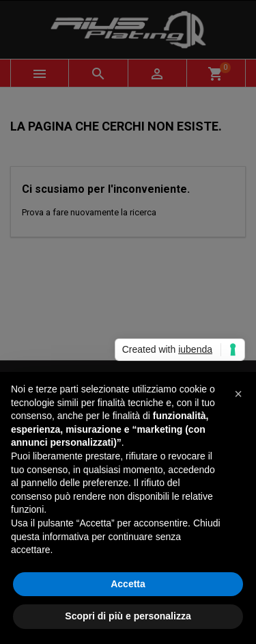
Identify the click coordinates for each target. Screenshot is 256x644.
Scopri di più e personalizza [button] (128, 616)
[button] (238, 394)
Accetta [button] (128, 584)
